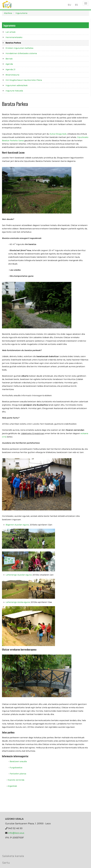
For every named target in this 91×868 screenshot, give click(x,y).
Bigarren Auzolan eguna (17, 525)
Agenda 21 (10, 69)
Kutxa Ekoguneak (58, 134)
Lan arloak (11, 32)
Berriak (9, 59)
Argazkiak (12, 786)
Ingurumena (21, 13)
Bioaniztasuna (12, 75)
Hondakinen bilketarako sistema (21, 53)
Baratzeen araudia (18, 761)
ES (76, 5)
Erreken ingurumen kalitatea (19, 48)
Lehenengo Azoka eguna (18, 602)
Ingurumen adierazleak (17, 85)
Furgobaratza (16, 768)
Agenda (9, 64)
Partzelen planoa (18, 774)
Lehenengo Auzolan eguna (19, 575)
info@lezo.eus (16, 833)
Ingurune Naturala (14, 91)
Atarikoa (8, 13)
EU (69, 5)
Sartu (6, 863)
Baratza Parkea (13, 43)
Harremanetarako (14, 37)
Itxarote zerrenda (16, 780)
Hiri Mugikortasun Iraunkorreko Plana (24, 80)
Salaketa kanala (13, 856)
